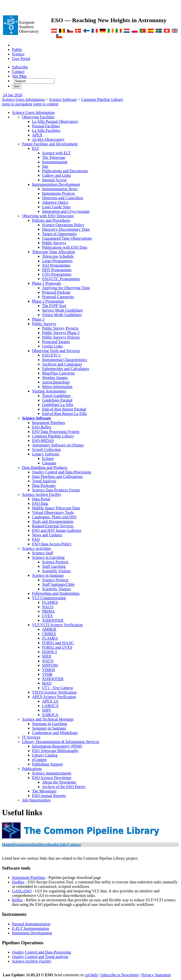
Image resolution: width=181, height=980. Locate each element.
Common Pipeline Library (102, 99)
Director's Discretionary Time (66, 229)
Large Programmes (57, 261)
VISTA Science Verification (54, 692)
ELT (36, 148)
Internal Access (54, 180)
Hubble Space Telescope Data (56, 508)
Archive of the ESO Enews (64, 787)
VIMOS (49, 670)
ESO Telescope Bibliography (55, 751)
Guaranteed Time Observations (67, 238)
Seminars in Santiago (49, 728)
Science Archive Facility (42, 494)
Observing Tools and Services (56, 351)
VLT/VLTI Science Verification (57, 625)
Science (18, 54)
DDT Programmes (57, 270)
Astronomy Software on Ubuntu (58, 445)
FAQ (36, 539)
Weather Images (55, 378)
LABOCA (50, 706)
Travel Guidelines (56, 396)
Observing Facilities (38, 117)
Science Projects (55, 562)
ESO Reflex (42, 427)
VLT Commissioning (49, 598)
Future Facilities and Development (50, 144)
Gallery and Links (57, 175)
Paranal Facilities (46, 126)
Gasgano (49, 463)
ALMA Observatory (48, 139)
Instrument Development (32, 933)
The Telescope (54, 157)
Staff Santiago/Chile (58, 584)
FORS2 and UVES (57, 647)
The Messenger (44, 791)
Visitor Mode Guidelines (62, 315)
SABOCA (50, 715)
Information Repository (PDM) (57, 746)
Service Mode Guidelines (62, 310)
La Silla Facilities (46, 130)
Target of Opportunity (60, 234)
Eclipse (48, 459)
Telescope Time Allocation (53, 252)
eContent (39, 760)
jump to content (46, 104)
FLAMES (50, 602)
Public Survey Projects (60, 328)
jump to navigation (17, 104)
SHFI (46, 710)
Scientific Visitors (56, 571)
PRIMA (48, 611)
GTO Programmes (57, 274)
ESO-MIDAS (43, 441)
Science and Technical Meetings (48, 719)
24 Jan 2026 (13, 95)
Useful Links (52, 346)
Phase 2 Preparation (48, 301)
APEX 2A (50, 701)
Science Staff (43, 553)
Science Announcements (52, 773)
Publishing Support (47, 764)
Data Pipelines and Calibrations (57, 477)
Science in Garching (48, 557)
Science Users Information (23, 99)
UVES (47, 616)
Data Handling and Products (45, 468)
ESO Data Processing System (56, 432)
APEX (37, 135)
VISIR (47, 674)
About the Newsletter (59, 782)
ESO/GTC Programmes (61, 279)
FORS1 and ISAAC (58, 643)
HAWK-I (49, 652)
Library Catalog (45, 755)
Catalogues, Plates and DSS (54, 517)
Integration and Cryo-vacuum (66, 211)
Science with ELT (56, 153)
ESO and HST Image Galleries (57, 530)
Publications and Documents (65, 171)
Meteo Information (57, 387)
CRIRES (49, 634)
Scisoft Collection (46, 450)
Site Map (19, 76)
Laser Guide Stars (56, 207)
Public (17, 50)
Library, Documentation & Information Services (61, 742)
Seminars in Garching (50, 724)
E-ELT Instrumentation (31, 928)
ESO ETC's (51, 355)
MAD (47, 683)
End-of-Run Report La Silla (64, 414)
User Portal (21, 59)
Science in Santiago (48, 575)
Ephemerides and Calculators (66, 369)
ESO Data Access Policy (52, 544)
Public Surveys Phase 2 (61, 333)
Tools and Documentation (53, 521)
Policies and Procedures (51, 220)
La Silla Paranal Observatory (55, 121)
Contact (18, 72)
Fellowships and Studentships (56, 593)
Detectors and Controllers (63, 198)
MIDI (47, 656)
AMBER (49, 629)
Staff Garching (54, 566)
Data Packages (44, 486)
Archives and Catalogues (62, 364)
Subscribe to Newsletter (120, 975)
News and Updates (47, 535)
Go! (17, 86)
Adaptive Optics (55, 202)
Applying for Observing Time (66, 288)
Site (45, 166)
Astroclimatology (56, 382)
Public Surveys (54, 243)
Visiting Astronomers (49, 391)
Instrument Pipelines (49, 423)
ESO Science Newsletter (52, 778)
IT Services (31, 737)
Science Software (63, 99)
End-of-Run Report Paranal (64, 409)
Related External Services (53, 526)
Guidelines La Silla (58, 405)
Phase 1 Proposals (47, 283)
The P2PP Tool (54, 306)
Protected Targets (56, 342)
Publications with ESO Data (65, 247)
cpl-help (91, 975)
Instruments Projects (58, 193)
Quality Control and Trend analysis (40, 957)
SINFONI (50, 665)
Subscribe (20, 67)
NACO (48, 607)
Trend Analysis (44, 481)
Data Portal (41, 499)
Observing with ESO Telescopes (48, 216)
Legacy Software (46, 454)
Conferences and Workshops (55, 733)
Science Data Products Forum (56, 490)
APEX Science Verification (54, 697)
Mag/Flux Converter (58, 373)
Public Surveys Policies (61, 337)
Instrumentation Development (56, 184)
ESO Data (40, 503)
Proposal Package (56, 292)
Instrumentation (55, 162)
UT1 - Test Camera (57, 688)
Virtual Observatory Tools (53, 512)
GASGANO (22, 891)
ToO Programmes (56, 265)
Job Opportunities (36, 800)
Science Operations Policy (63, 225)
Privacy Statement (156, 975)
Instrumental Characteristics (65, 360)
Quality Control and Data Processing (62, 472)
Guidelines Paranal (57, 400)
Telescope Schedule (58, 256)
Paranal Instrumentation (31, 924)
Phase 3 (38, 319)
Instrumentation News (60, 189)
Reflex (17, 900)
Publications (32, 769)
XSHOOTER (53, 620)
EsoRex (18, 882)
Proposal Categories (58, 297)
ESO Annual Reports (49, 796)
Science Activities (36, 548)
